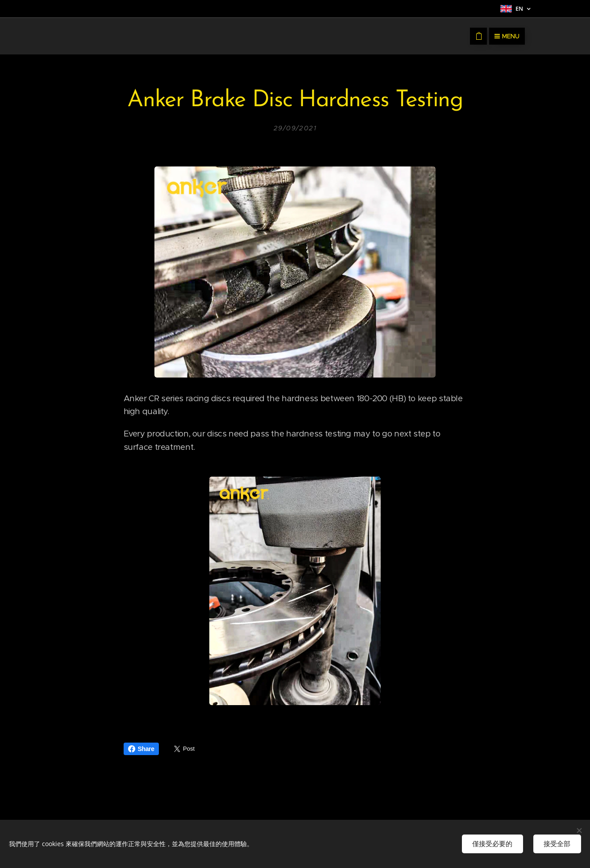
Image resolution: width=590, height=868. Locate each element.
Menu (507, 36)
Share (141, 749)
